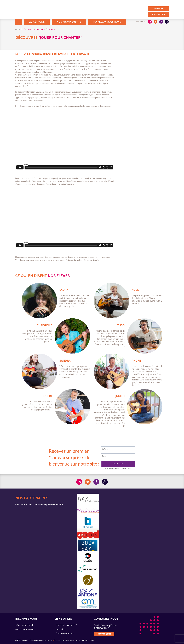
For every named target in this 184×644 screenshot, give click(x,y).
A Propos (73, 3)
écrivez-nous (104, 634)
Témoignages (127, 3)
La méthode (37, 22)
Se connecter (159, 14)
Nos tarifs (60, 629)
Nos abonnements (69, 22)
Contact (161, 3)
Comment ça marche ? (66, 625)
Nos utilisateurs (109, 3)
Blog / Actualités (90, 3)
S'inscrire (158, 9)
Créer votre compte (25, 625)
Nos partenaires (145, 3)
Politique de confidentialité (64, 640)
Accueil (19, 22)
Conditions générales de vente (41, 640)
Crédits (93, 640)
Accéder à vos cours (25, 629)
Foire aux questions (107, 22)
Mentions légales (82, 640)
